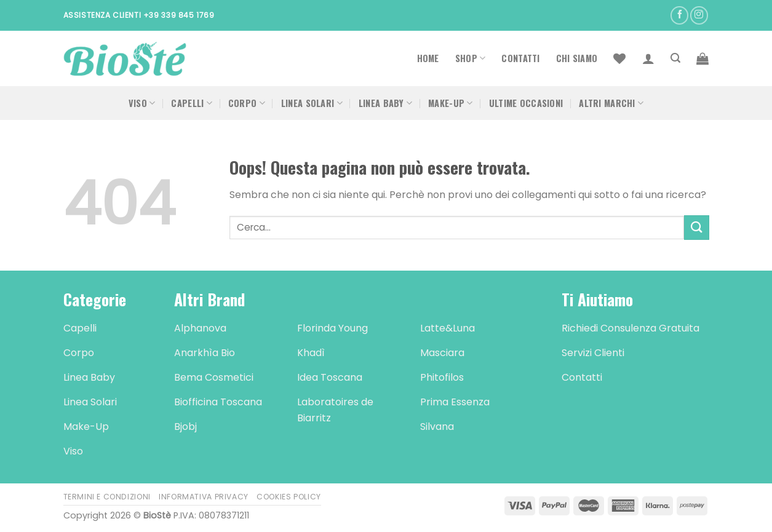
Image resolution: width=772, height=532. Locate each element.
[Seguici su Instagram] (699, 15)
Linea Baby (385, 103)
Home (428, 58)
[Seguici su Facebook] (679, 15)
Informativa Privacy (204, 497)
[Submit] (696, 227)
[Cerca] (675, 58)
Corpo (247, 103)
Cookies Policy (289, 497)
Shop (471, 58)
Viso (142, 103)
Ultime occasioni (526, 103)
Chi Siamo (577, 58)
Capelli (192, 103)
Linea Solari (312, 103)
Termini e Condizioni (107, 497)
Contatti (520, 58)
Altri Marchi (611, 103)
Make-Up (451, 103)
